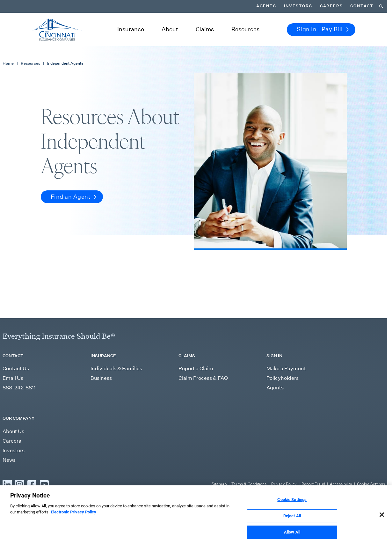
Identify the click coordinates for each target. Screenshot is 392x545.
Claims (205, 29)
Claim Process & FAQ (203, 378)
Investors (298, 6)
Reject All (292, 525)
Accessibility (341, 484)
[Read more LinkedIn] (7, 484)
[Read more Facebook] (32, 484)
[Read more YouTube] (44, 484)
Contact (362, 6)
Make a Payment (286, 368)
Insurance (131, 29)
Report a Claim (196, 368)
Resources (245, 29)
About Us (13, 431)
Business (101, 378)
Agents (266, 6)
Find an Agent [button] (74, 197)
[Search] (381, 6)
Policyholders (283, 378)
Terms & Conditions (249, 484)
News (9, 460)
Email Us (13, 378)
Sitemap (219, 484)
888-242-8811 (19, 388)
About (170, 29)
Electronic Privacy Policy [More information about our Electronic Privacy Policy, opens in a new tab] (74, 522)
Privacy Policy (284, 484)
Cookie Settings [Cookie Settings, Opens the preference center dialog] (292, 509)
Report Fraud (313, 484)
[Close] (382, 524)
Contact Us (16, 368)
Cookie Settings (371, 484)
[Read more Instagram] (19, 484)
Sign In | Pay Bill (323, 29)
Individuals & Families (116, 368)
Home (8, 63)
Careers (331, 6)
